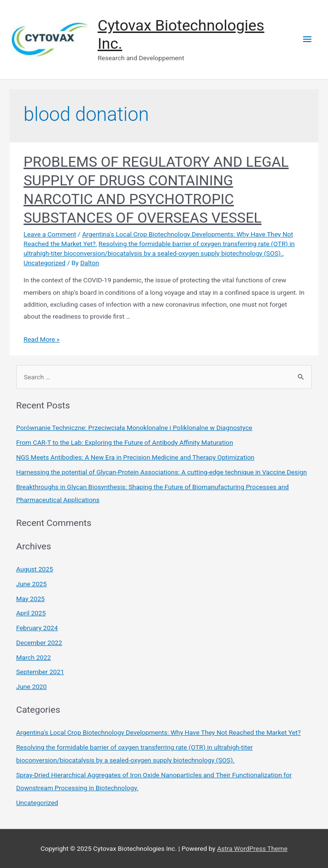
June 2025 (32, 584)
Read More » (42, 339)
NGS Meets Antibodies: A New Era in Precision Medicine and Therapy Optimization (135, 457)
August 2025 (35, 569)
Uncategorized (44, 263)
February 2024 (37, 628)
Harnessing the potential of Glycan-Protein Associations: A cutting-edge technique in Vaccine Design (162, 472)
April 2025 (31, 613)
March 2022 (34, 657)
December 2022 (39, 643)
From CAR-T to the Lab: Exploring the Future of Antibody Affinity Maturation (125, 442)
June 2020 (32, 686)
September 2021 (40, 672)
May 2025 (31, 599)
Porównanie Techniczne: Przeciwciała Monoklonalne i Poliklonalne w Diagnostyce (134, 428)
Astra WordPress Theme (252, 848)
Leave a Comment (50, 234)
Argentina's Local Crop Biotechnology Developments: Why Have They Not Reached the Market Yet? (159, 732)
